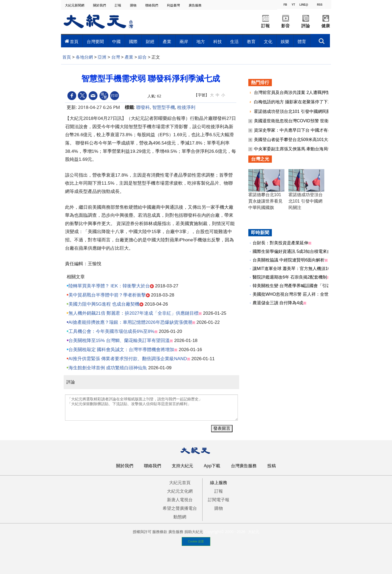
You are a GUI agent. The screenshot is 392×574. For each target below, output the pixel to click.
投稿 (272, 466)
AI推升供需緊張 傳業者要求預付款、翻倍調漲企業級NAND (128, 359)
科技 (218, 41)
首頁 (74, 41)
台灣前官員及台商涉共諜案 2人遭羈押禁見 (295, 92)
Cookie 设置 (196, 541)
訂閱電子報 (219, 500)
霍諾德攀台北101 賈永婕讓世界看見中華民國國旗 (265, 201)
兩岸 (184, 41)
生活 (234, 41)
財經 (150, 41)
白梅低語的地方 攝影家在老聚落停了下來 (294, 102)
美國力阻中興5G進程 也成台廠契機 (104, 304)
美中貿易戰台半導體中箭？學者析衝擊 (107, 295)
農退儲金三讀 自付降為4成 (278, 303)
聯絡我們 (152, 5)
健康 (326, 26)
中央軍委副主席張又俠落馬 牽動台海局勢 (294, 149)
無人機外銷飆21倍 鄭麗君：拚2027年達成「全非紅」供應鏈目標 (134, 313)
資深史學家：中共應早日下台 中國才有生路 (296, 130)
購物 (134, 5)
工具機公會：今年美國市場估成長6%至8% (111, 331)
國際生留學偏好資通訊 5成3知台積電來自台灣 (296, 251)
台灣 (116, 57)
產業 (167, 41)
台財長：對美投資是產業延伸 (280, 243)
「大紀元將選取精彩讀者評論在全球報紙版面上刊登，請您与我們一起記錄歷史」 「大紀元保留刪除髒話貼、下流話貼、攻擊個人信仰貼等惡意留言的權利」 (151, 408)
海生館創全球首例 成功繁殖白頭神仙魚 (108, 368)
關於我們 (100, 5)
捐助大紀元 (194, 532)
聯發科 (143, 107)
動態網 (180, 517)
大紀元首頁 (180, 482)
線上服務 (219, 482)
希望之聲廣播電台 (180, 508)
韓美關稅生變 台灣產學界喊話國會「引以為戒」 (298, 286)
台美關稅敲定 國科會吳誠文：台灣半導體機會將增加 (121, 350)
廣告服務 (195, 5)
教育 (251, 41)
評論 (306, 26)
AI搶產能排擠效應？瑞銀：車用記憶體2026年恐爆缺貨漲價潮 (130, 322)
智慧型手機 (164, 107)
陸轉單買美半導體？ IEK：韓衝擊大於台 (109, 286)
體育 (302, 41)
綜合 (142, 57)
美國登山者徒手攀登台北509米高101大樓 (294, 140)
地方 (201, 41)
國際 (133, 41)
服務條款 (160, 532)
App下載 (212, 466)
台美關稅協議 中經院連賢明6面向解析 (289, 260)
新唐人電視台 (180, 500)
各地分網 (84, 57)
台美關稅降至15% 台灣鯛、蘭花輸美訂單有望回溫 (119, 341)
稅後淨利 (186, 107)
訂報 (118, 5)
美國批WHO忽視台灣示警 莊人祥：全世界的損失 (299, 294)
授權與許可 (142, 532)
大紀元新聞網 (75, 5)
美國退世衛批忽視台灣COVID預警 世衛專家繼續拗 (303, 121)
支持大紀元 (182, 466)
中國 (116, 41)
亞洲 (102, 57)
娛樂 (285, 41)
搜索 (321, 41)
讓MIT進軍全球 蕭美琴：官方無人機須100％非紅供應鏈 (305, 269)
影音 (286, 26)
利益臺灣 (174, 5)
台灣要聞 (95, 41)
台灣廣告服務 (244, 466)
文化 (268, 41)
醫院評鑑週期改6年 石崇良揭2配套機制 (290, 277)
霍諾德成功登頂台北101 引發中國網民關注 (295, 111)
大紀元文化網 (180, 491)
